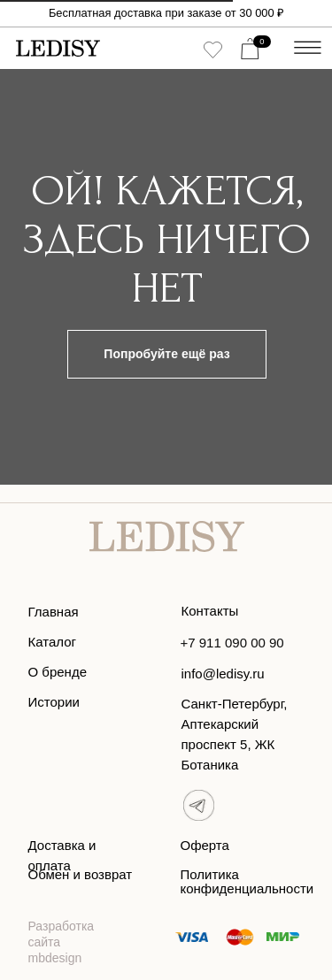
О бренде (58, 672)
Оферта (205, 845)
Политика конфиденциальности (247, 881)
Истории (54, 702)
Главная (54, 612)
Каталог (53, 642)
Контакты (210, 611)
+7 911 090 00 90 (232, 643)
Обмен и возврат (81, 874)
